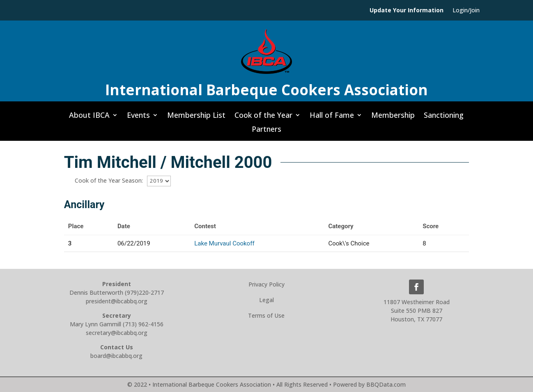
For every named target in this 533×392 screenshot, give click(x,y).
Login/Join (466, 11)
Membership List (196, 117)
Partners (266, 131)
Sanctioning (444, 117)
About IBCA (89, 117)
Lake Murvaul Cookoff (224, 243)
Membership (393, 117)
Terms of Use (266, 315)
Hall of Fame (332, 117)
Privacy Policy (266, 284)
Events (138, 117)
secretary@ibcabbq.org (117, 333)
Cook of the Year (263, 117)
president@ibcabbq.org (117, 301)
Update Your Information (407, 11)
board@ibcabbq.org (116, 356)
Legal (266, 300)
